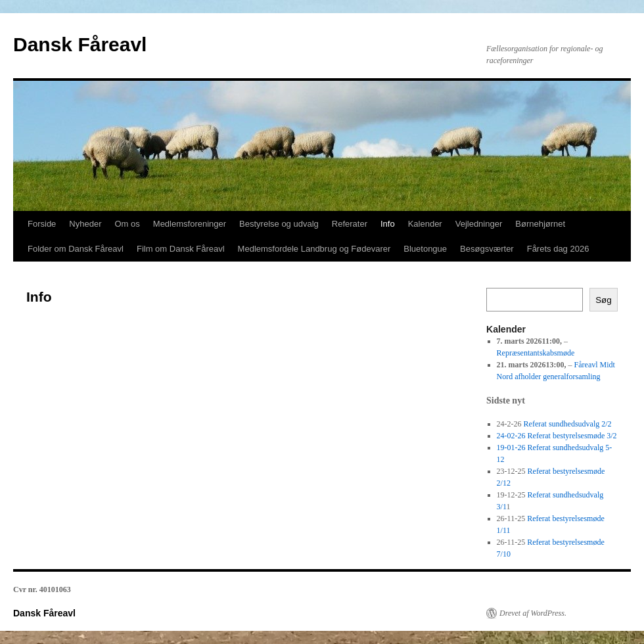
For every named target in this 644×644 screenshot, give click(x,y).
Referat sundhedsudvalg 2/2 (568, 424)
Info (388, 224)
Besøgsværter (487, 249)
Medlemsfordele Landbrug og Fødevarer (314, 249)
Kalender (425, 224)
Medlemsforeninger (190, 224)
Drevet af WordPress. (533, 613)
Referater (350, 224)
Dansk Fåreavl (80, 44)
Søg (603, 300)
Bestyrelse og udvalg (279, 224)
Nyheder (85, 224)
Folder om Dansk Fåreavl (76, 249)
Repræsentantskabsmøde (536, 353)
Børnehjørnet (540, 224)
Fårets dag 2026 (558, 249)
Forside (42, 224)
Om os (127, 224)
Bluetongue (425, 249)
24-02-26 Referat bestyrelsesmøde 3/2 (557, 436)
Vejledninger (479, 224)
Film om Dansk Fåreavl (181, 249)
